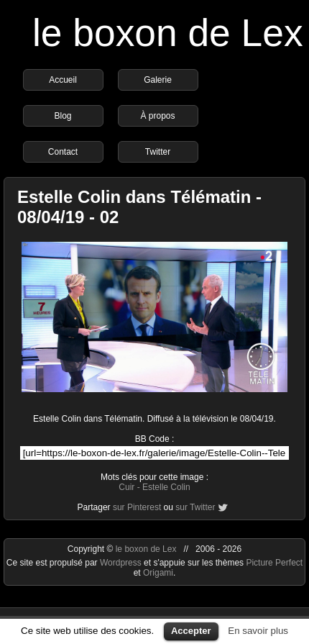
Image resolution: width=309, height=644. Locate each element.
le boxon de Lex (168, 33)
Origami (158, 573)
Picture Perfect (274, 563)
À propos (157, 116)
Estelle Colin (166, 487)
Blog (63, 116)
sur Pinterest (137, 507)
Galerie (158, 80)
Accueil (63, 80)
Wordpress (122, 563)
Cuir (126, 487)
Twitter (158, 152)
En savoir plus (258, 631)
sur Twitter (195, 507)
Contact (63, 152)
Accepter (191, 631)
